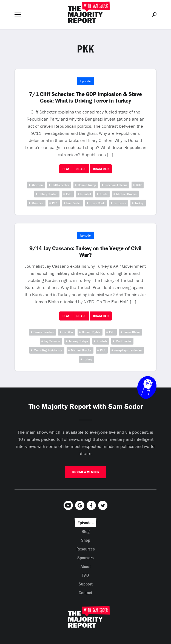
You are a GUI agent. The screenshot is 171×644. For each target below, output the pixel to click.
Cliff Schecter (60, 185)
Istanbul (86, 194)
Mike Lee (37, 203)
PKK (55, 203)
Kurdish (102, 341)
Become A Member (86, 472)
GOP (139, 185)
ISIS (69, 194)
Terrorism (120, 203)
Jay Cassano (52, 341)
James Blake (132, 332)
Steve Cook (97, 203)
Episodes (86, 523)
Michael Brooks (126, 194)
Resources (86, 549)
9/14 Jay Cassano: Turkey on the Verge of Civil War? (86, 252)
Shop (86, 540)
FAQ (86, 575)
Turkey (139, 203)
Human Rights (91, 332)
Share (81, 169)
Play (66, 169)
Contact (86, 593)
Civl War (68, 332)
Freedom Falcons (116, 185)
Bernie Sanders (44, 332)
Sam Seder (74, 203)
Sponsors (86, 558)
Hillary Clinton (48, 194)
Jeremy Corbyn (78, 341)
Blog (86, 531)
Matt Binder (123, 341)
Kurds (104, 194)
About (86, 566)
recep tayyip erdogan (128, 350)
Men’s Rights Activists (48, 350)
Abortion (37, 185)
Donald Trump (87, 185)
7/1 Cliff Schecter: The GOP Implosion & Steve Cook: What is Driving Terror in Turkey (86, 97)
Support (86, 584)
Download (101, 169)
